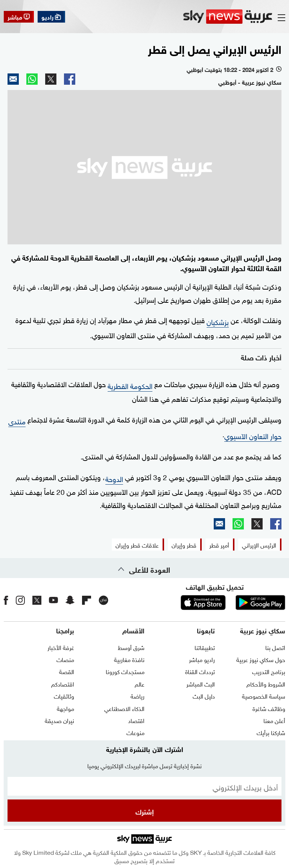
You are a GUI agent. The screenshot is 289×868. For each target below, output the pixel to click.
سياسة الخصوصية (264, 696)
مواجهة (65, 708)
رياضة (138, 696)
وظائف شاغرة (269, 708)
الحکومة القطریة (130, 385)
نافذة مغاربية (129, 659)
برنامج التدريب (269, 671)
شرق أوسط (131, 647)
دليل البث (204, 696)
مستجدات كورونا (125, 671)
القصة (67, 671)
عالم (140, 683)
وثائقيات (64, 696)
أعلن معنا (274, 720)
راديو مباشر (202, 659)
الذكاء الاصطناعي (124, 708)
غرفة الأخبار (61, 647)
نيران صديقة (59, 720)
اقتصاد (136, 720)
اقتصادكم (63, 683)
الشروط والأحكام (266, 683)
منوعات (135, 732)
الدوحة (114, 478)
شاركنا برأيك (271, 732)
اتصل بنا (275, 647)
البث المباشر (201, 683)
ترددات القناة (200, 671)
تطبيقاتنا (205, 647)
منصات (65, 659)
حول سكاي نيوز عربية (261, 659)
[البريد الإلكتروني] (144, 786)
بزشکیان (218, 321)
